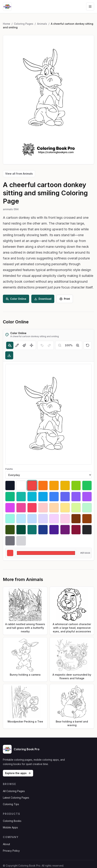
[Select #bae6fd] (21, 519)
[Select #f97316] (43, 486)
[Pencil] (17, 345)
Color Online (16, 299)
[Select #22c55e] (87, 486)
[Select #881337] (76, 530)
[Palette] (48, 475)
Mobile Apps (10, 827)
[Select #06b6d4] (32, 497)
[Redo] (49, 345)
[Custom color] (46, 553)
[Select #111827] (10, 486)
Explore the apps (18, 773)
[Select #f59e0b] (54, 486)
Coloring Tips (11, 804)
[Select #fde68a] (65, 508)
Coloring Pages (24, 24)
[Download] (9, 355)
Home (7, 24)
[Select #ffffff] (21, 486)
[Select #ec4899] (21, 508)
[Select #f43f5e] (32, 508)
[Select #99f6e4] (10, 519)
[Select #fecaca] (43, 508)
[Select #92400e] (87, 519)
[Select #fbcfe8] (65, 519)
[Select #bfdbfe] (32, 519)
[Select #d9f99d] (76, 508)
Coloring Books (12, 821)
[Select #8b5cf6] (76, 497)
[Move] (31, 345)
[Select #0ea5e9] (43, 497)
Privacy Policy (11, 851)
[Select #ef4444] (32, 486)
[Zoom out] (60, 345)
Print (65, 299)
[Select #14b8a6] (21, 497)
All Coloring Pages (14, 791)
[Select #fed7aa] (54, 508)
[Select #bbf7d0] (87, 508)
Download (43, 299)
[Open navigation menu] (90, 7)
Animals (42, 24)
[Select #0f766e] (32, 530)
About (6, 844)
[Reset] (88, 345)
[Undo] (42, 345)
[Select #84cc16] (76, 486)
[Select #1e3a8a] (43, 530)
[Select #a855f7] (87, 497)
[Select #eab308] (65, 486)
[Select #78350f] (76, 519)
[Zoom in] (78, 345)
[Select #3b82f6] (54, 497)
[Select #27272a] (87, 530)
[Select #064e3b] (21, 530)
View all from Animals (19, 174)
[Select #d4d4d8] (21, 541)
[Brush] (24, 345)
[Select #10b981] (10, 497)
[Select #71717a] (10, 541)
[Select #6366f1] (65, 497)
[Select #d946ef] (10, 508)
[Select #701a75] (65, 530)
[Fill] (10, 345)
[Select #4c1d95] (54, 530)
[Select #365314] (10, 530)
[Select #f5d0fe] (54, 519)
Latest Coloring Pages (16, 798)
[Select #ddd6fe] (43, 519)
